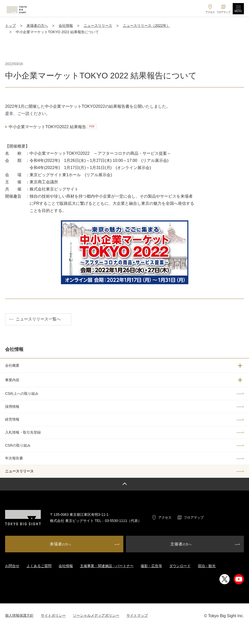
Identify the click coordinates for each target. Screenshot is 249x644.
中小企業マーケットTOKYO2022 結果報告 (53, 127)
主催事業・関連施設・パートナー (107, 566)
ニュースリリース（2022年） (146, 26)
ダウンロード (180, 566)
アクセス (165, 517)
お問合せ (12, 566)
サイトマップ (137, 615)
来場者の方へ (37, 26)
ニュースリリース (98, 26)
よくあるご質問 (39, 566)
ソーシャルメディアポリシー (96, 615)
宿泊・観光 (207, 566)
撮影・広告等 (151, 566)
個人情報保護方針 (19, 615)
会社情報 (66, 26)
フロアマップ (194, 517)
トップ (10, 26)
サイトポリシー (53, 615)
